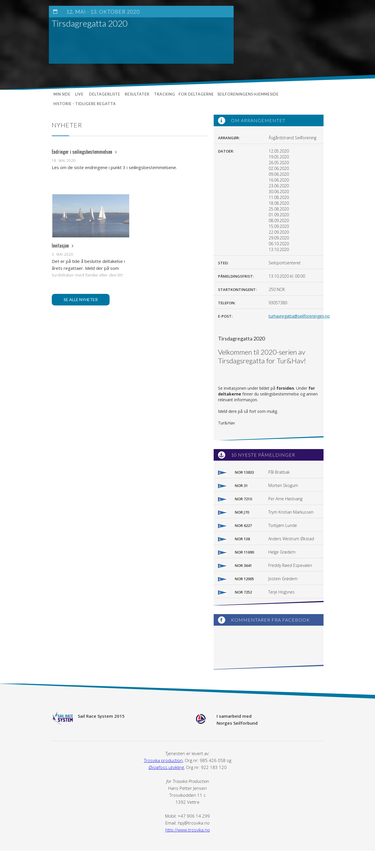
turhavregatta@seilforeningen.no (299, 316)
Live (80, 94)
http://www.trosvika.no (188, 830)
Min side (62, 94)
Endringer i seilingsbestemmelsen (84, 152)
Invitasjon (63, 246)
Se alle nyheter (81, 300)
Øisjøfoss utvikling (166, 767)
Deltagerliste (105, 94)
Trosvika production (163, 760)
